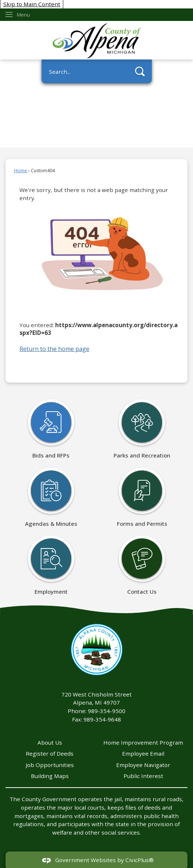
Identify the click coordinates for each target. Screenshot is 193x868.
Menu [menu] (23, 15)
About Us (50, 742)
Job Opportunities (50, 765)
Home (21, 171)
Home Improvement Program (143, 742)
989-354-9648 (102, 719)
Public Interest (143, 776)
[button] (140, 71)
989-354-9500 (107, 711)
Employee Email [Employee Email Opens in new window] (143, 753)
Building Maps (50, 776)
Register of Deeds (50, 753)
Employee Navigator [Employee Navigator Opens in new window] (143, 765)
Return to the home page (54, 349)
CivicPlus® (140, 860)
